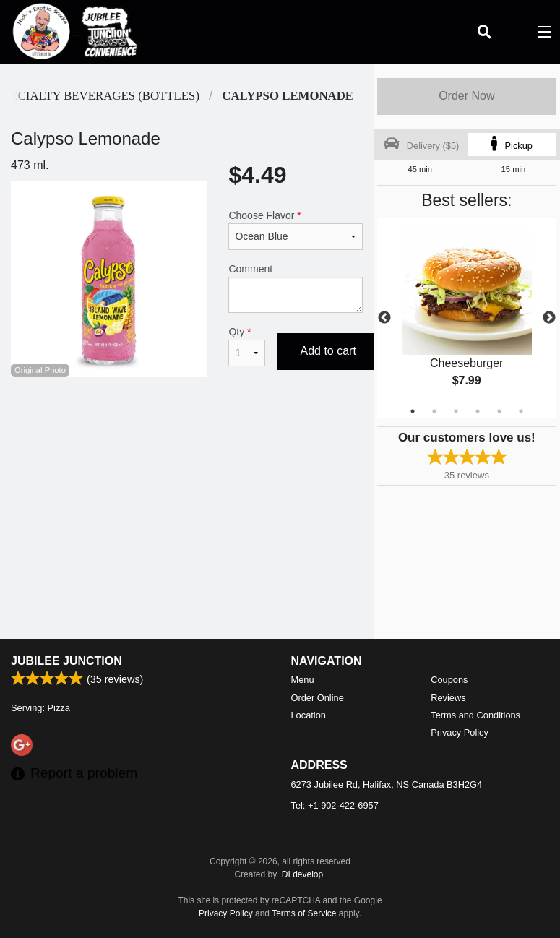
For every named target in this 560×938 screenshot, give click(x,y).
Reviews (448, 698)
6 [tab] (521, 411)
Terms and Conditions (475, 715)
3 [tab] (456, 411)
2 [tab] (434, 411)
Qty (247, 346)
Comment (295, 288)
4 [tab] (478, 411)
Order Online (318, 698)
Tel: (335, 805)
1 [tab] (413, 411)
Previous (384, 318)
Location (309, 715)
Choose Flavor (295, 230)
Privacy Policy (460, 732)
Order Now (466, 96)
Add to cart (328, 351)
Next (549, 318)
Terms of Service (304, 913)
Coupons (449, 680)
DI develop (302, 874)
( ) (514, 32)
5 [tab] (499, 411)
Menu (303, 680)
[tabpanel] (467, 318)
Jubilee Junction (66, 661)
